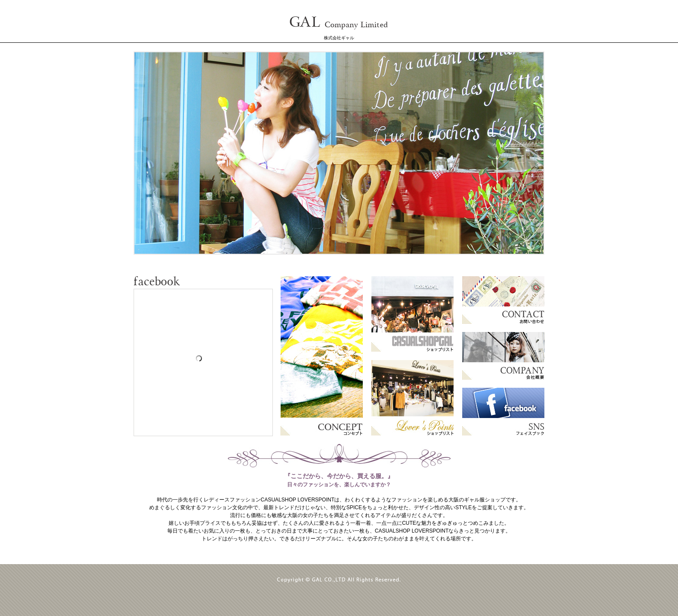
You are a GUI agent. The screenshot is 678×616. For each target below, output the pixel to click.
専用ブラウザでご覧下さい (339, 153)
